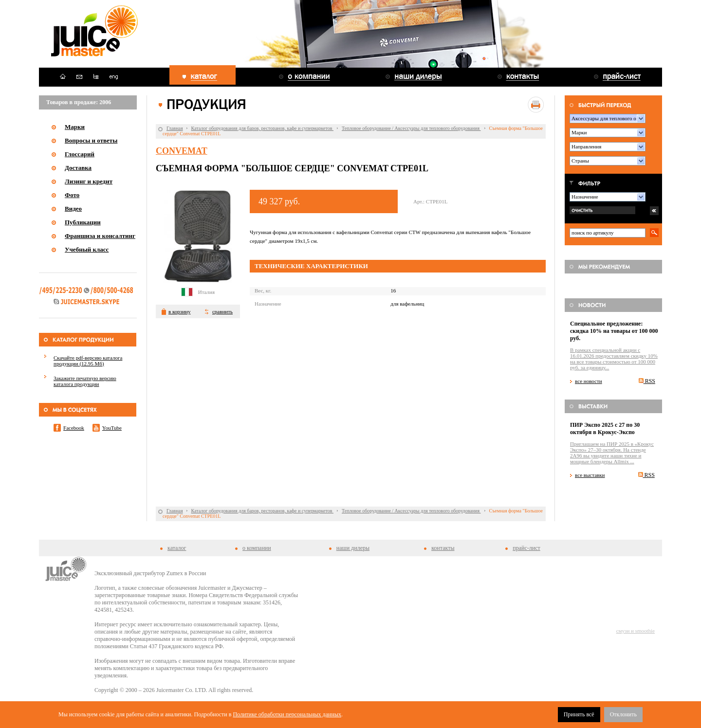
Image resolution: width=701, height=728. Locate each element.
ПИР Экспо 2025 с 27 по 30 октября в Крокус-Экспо (605, 428)
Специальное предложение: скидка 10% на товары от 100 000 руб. (614, 331)
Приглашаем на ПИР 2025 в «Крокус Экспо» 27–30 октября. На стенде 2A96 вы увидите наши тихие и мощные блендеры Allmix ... (612, 453)
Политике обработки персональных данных (287, 714)
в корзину (179, 311)
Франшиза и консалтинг (100, 236)
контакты (443, 548)
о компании (257, 548)
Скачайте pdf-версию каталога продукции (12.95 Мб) (88, 361)
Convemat (182, 151)
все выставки (590, 475)
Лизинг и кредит (89, 181)
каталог (177, 548)
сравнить (222, 311)
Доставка (78, 168)
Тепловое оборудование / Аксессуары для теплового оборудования (411, 128)
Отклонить (623, 714)
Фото (72, 195)
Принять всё (579, 714)
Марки (75, 127)
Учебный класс (87, 249)
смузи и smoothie (636, 631)
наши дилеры (353, 548)
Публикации (83, 222)
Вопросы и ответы (91, 140)
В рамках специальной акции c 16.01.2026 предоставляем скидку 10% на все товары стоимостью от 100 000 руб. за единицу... (614, 359)
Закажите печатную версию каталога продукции (85, 381)
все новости (589, 381)
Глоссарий (80, 154)
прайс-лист (526, 548)
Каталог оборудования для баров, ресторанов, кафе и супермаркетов (262, 128)
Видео (73, 209)
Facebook (74, 428)
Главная (175, 128)
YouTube (112, 428)
